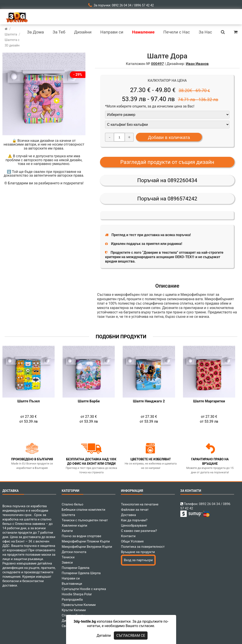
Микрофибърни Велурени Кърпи (87, 547)
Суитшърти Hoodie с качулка (84, 589)
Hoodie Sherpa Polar (77, 594)
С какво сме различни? (139, 531)
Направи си (71, 578)
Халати (67, 531)
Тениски (68, 557)
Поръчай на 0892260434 (167, 180)
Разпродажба (72, 600)
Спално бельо (72, 504)
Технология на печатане (140, 504)
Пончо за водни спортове (81, 536)
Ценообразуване (134, 526)
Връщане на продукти (138, 552)
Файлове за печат (135, 510)
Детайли (104, 636)
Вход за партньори (138, 560)
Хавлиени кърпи (74, 526)
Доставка (128, 515)
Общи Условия (132, 541)
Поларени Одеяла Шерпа (81, 573)
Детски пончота (74, 552)
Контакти (128, 536)
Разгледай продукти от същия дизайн (167, 162)
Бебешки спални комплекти (83, 510)
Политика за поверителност (143, 547)
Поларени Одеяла (76, 568)
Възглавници (72, 584)
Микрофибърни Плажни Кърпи (86, 541)
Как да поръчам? (134, 520)
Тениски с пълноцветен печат (85, 520)
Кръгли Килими (74, 610)
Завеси (67, 563)
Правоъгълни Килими (79, 605)
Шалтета (68, 515)
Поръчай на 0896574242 (167, 199)
